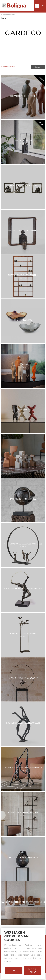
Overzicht (38, 67)
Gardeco (13, 14)
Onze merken (7, 14)
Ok (14, 970)
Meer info (32, 970)
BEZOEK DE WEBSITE (8, 67)
